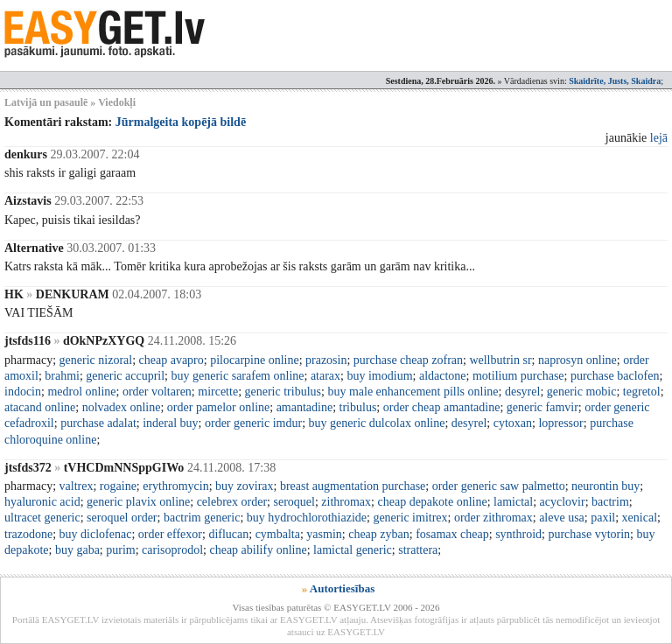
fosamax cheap (452, 534)
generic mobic (582, 392)
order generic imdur (253, 423)
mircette (218, 392)
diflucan (228, 534)
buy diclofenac (96, 534)
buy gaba (77, 550)
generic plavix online (138, 502)
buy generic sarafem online (238, 376)
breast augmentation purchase (353, 486)
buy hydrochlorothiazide (307, 518)
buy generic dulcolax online (377, 423)
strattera (418, 550)
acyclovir (563, 502)
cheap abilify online (258, 550)
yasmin (324, 534)
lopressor (560, 423)
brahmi (62, 376)
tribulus (358, 407)
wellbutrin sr (500, 360)
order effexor (170, 534)
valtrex (77, 486)
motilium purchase (518, 376)
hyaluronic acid (42, 502)
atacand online (40, 407)
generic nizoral (96, 360)
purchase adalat (98, 423)
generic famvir (542, 407)
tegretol (642, 392)
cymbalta (278, 534)
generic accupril (125, 376)
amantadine (305, 407)
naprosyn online (577, 360)
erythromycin (175, 486)
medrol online (81, 392)
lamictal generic (353, 550)
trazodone (28, 534)
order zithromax (493, 518)
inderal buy (170, 423)
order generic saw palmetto (499, 486)
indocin (23, 392)
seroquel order (122, 518)
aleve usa (562, 518)
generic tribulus (283, 392)
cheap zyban (379, 534)
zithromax (346, 502)
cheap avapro (171, 360)
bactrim (610, 502)
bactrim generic (202, 518)
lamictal (513, 502)
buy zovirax (244, 486)
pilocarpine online (254, 360)
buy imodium (379, 376)
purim (120, 550)
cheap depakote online (432, 502)
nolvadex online (122, 407)
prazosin (326, 360)
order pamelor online (218, 407)
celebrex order (232, 502)
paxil (603, 518)
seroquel (294, 502)
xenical (640, 518)
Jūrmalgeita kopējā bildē (181, 122)
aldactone (443, 376)
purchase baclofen (615, 376)
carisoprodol (172, 550)
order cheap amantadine (442, 407)
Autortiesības (342, 588)
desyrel (522, 392)
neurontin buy (605, 486)
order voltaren (157, 392)
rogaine (118, 486)
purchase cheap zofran (408, 360)
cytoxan (513, 423)
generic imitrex (410, 518)
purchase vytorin (589, 534)
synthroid (518, 534)
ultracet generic (42, 518)
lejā (659, 138)
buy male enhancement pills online (413, 392)
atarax (325, 376)
